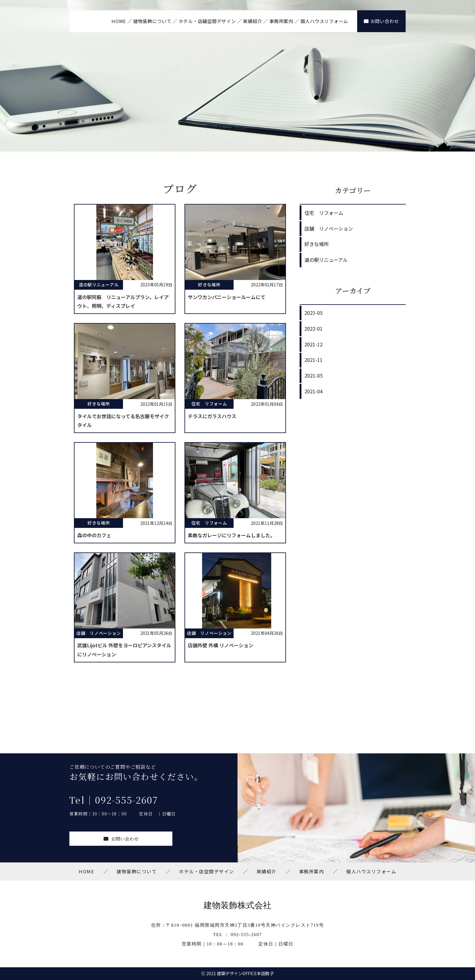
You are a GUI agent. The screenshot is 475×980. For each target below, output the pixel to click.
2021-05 (314, 375)
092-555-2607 (246, 935)
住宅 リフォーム (324, 213)
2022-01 (314, 328)
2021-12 (314, 344)
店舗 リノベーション (329, 228)
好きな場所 (317, 244)
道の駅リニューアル (326, 260)
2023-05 (314, 313)
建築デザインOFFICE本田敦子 (245, 973)
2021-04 (314, 391)
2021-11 (314, 360)
